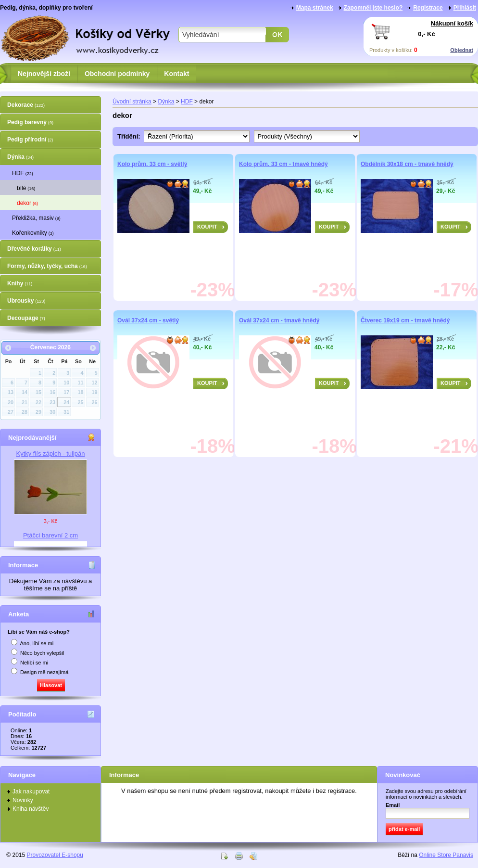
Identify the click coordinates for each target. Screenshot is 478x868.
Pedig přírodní (30, 140)
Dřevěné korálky (34, 249)
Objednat (462, 50)
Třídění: (131, 136)
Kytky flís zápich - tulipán (50, 453)
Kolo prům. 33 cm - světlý (152, 164)
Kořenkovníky (33, 233)
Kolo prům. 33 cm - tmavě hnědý (283, 164)
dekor (27, 203)
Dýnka (20, 157)
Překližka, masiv (36, 218)
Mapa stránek (315, 8)
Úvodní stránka (132, 102)
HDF (23, 173)
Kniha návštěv (31, 809)
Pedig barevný (30, 122)
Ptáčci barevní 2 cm (50, 535)
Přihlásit (465, 8)
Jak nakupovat (31, 791)
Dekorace (26, 105)
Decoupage (26, 318)
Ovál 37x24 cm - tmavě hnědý (279, 320)
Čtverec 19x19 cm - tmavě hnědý (405, 320)
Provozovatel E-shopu (55, 855)
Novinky (23, 800)
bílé (26, 188)
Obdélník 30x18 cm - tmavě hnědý (407, 164)
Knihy (20, 283)
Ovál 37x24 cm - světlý (148, 320)
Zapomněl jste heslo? (373, 8)
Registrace (428, 8)
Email (393, 805)
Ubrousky (26, 301)
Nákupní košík (452, 23)
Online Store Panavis (446, 855)
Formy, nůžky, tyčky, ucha (47, 266)
